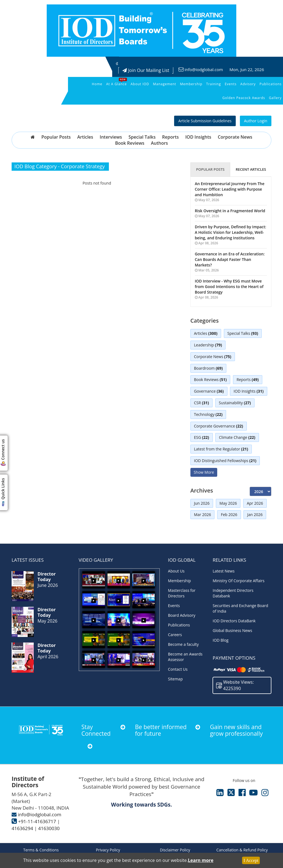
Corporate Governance (219, 426)
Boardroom (208, 368)
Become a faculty (183, 644)
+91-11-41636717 (37, 822)
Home (97, 84)
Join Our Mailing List (146, 70)
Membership (191, 84)
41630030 (49, 828)
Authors (159, 143)
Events (231, 84)
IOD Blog (220, 640)
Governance (209, 391)
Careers (175, 635)
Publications (271, 84)
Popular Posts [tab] (210, 169)
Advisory (248, 84)
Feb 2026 (229, 515)
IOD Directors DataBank (234, 621)
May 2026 (228, 503)
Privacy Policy (108, 850)
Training (213, 84)
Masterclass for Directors (182, 593)
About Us (176, 571)
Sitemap (175, 679)
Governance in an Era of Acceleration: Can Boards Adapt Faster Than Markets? (230, 259)
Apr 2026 (255, 503)
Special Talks (142, 137)
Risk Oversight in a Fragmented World (230, 211)
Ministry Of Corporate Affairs (238, 581)
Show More (204, 472)
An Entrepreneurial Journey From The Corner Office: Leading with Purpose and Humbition (230, 189)
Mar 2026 (203, 515)
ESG (202, 438)
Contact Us (178, 669)
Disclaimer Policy (175, 850)
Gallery (275, 98)
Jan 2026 (255, 515)
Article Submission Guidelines (205, 121)
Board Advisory (182, 615)
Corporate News (235, 137)
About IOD (140, 84)
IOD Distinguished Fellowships (225, 461)
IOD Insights (198, 137)
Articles (85, 137)
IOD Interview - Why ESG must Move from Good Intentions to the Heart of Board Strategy (229, 287)
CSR (201, 403)
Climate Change (237, 438)
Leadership (208, 345)
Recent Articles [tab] (251, 169)
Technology (208, 415)
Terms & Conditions (41, 850)
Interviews (111, 137)
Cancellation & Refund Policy (242, 850)
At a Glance (116, 84)
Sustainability (235, 403)
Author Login (256, 121)
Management (164, 84)
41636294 (22, 828)
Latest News (223, 571)
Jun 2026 (202, 503)
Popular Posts (56, 137)
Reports (171, 137)
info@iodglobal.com (204, 69)
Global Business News (232, 630)
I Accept (251, 860)
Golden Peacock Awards (244, 98)
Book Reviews (130, 143)
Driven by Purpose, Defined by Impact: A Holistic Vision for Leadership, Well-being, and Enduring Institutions (231, 232)
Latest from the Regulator (221, 449)
